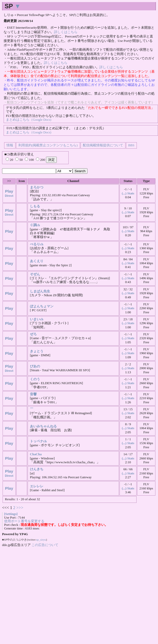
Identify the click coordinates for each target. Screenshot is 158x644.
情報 (10, 145)
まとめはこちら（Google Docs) (29, 120)
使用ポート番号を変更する (24, 521)
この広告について (45, 545)
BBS (131, 145)
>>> (20, 508)
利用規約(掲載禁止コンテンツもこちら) (48, 145)
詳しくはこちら (66, 32)
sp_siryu (41, 540)
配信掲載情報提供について (103, 145)
